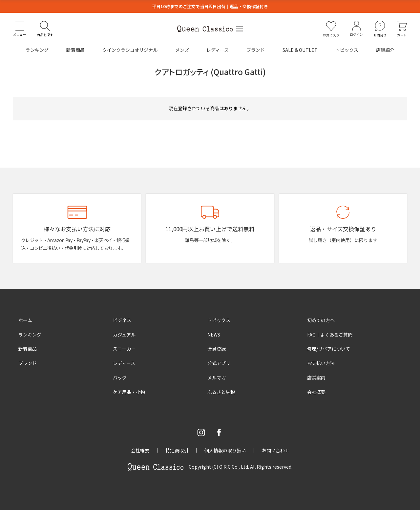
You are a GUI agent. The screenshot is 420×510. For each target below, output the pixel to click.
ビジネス (122, 320)
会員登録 (217, 349)
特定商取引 (177, 450)
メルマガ (217, 377)
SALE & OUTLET (300, 50)
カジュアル (124, 335)
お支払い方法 (321, 363)
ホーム (25, 320)
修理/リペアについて (329, 349)
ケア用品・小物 (129, 392)
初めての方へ (321, 320)
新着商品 (75, 50)
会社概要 (316, 392)
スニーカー (124, 349)
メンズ (182, 50)
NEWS (214, 335)
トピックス (347, 50)
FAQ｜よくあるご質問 (330, 335)
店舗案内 (316, 377)
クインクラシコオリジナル (130, 50)
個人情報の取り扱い (225, 450)
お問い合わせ (276, 450)
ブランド (256, 50)
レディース (218, 50)
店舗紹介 (385, 50)
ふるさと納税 (221, 392)
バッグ (120, 377)
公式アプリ (219, 363)
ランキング (37, 50)
